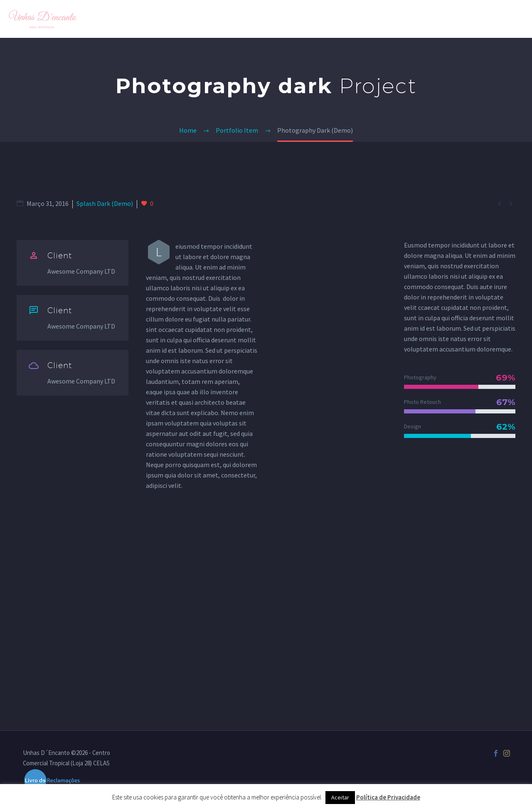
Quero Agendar (481, 19)
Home (308, 19)
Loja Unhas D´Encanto (405, 19)
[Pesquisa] (522, 19)
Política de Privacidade (388, 797)
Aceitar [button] (340, 797)
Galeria (344, 19)
